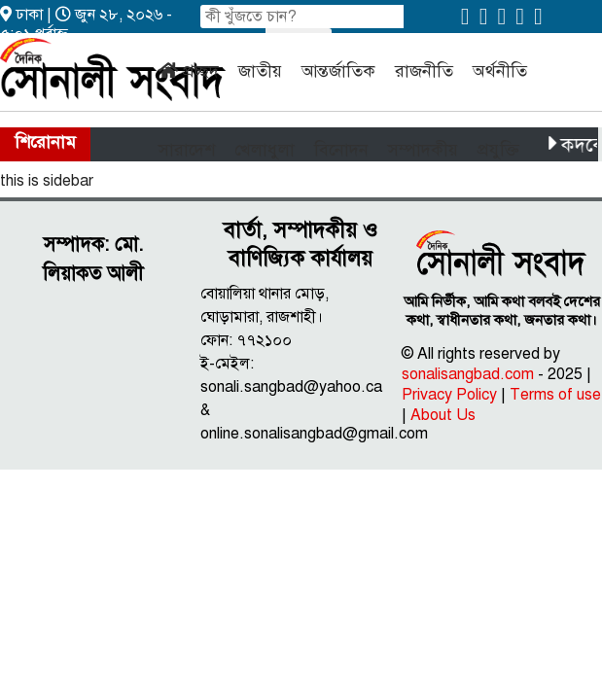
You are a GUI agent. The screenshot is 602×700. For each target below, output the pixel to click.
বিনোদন (341, 150)
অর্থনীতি (500, 71)
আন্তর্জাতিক (338, 71)
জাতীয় (260, 71)
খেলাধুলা (265, 150)
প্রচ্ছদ (201, 71)
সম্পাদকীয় (423, 150)
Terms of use (555, 395)
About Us (443, 415)
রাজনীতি (424, 71)
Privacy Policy (449, 395)
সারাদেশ (187, 150)
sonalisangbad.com (468, 374)
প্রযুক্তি (498, 150)
